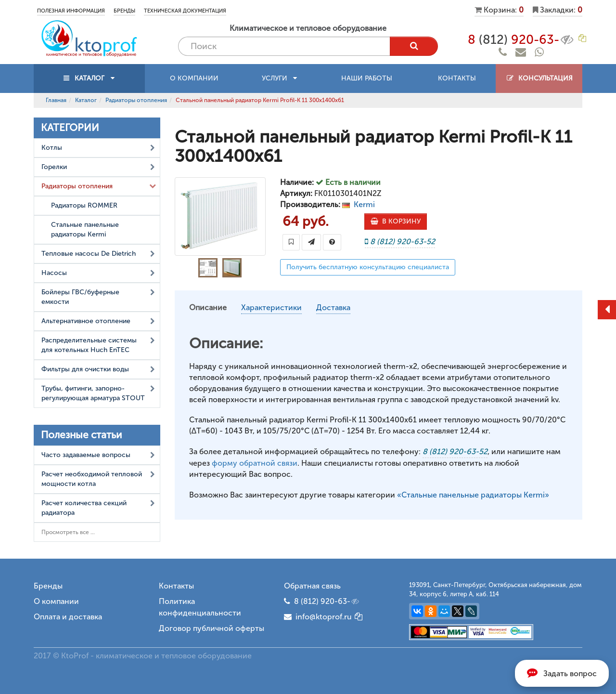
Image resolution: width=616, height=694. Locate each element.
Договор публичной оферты (212, 628)
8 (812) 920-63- (327, 602)
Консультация (539, 78)
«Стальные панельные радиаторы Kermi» (473, 495)
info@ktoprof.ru (318, 617)
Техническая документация (185, 11)
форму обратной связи (255, 463)
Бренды (124, 11)
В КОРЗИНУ (396, 221)
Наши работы (367, 78)
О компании (194, 78)
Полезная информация (71, 11)
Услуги (279, 78)
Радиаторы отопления (136, 100)
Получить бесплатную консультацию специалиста (368, 267)
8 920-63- (521, 40)
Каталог (86, 100)
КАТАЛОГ (90, 78)
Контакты (457, 78)
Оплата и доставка (68, 617)
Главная (56, 100)
